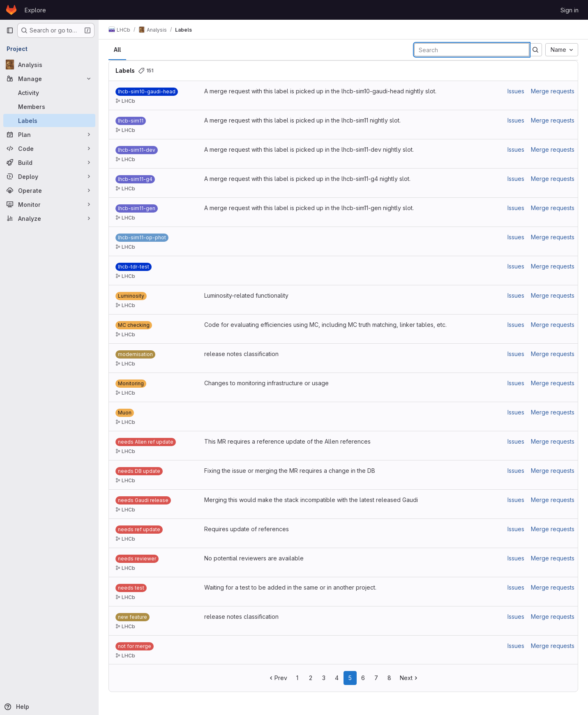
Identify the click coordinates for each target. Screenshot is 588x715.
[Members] (49, 106)
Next (409, 678)
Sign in (570, 10)
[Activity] (49, 93)
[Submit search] (535, 50)
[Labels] (49, 120)
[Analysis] (49, 65)
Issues (516, 91)
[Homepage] (11, 10)
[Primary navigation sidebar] (10, 30)
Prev (278, 678)
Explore (35, 10)
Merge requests (553, 91)
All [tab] (117, 50)
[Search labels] (472, 50)
